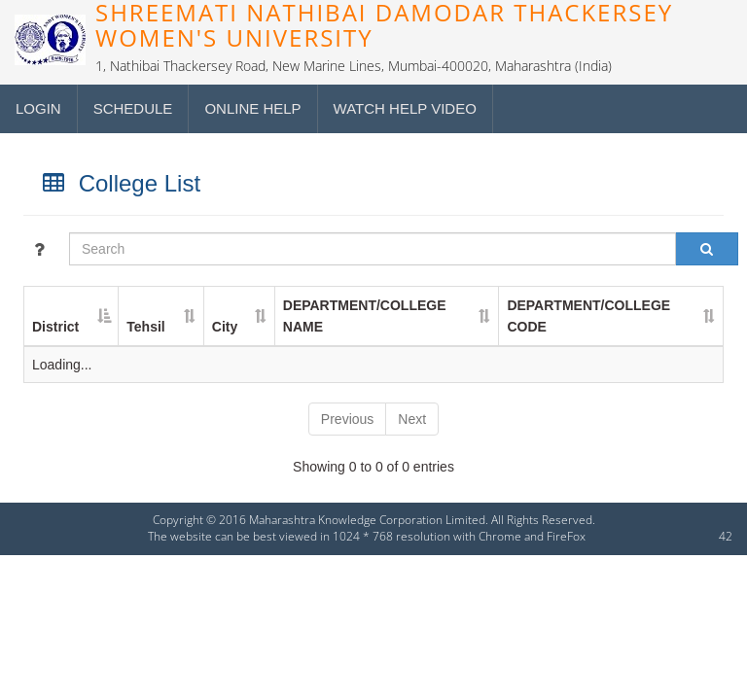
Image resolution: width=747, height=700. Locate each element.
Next (412, 419)
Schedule (133, 108)
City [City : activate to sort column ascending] (225, 327)
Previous (347, 419)
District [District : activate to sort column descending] (55, 327)
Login (38, 108)
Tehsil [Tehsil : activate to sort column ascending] (145, 327)
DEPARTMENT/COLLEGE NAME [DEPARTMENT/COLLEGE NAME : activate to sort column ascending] (365, 316)
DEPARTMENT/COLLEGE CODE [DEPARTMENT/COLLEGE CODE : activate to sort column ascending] (588, 316)
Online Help (252, 108)
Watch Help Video (405, 108)
